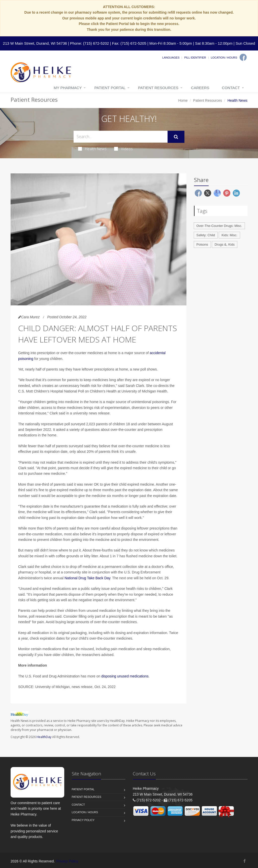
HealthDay (44, 737)
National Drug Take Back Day (87, 578)
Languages (171, 58)
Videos (123, 149)
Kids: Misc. (229, 235)
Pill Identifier (195, 58)
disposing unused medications (125, 676)
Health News (92, 149)
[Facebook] (243, 57)
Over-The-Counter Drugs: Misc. (219, 226)
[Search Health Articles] (121, 137)
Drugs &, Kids (225, 244)
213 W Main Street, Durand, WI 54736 (35, 43)
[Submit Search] (176, 137)
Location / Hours (224, 58)
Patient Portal (110, 88)
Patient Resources (158, 88)
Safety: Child (206, 235)
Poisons (202, 244)
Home (183, 100)
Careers (200, 88)
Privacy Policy (83, 820)
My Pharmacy (68, 88)
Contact (231, 88)
